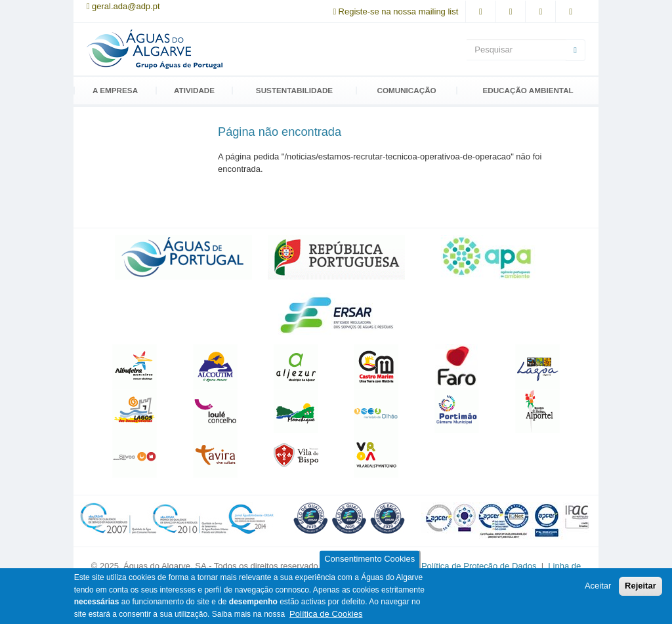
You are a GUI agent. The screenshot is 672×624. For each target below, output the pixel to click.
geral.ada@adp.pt (126, 6)
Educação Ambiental (528, 91)
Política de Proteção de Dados (480, 566)
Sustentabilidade (294, 91)
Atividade (194, 91)
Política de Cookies (326, 614)
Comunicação (406, 91)
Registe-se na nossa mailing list (399, 11)
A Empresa (115, 91)
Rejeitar (640, 586)
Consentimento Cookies (369, 559)
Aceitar (598, 586)
